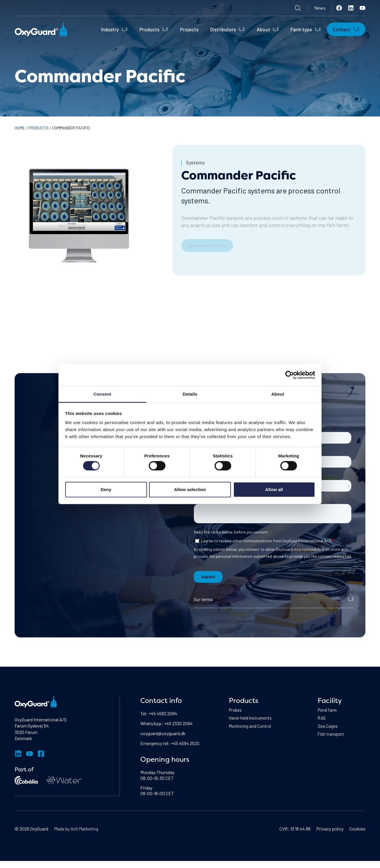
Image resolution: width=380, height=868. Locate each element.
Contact (346, 29)
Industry (114, 29)
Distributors (228, 29)
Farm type (306, 29)
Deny (106, 489)
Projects (189, 29)
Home (20, 128)
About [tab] (278, 394)
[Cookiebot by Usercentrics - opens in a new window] (290, 375)
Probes (236, 710)
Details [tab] (190, 394)
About (268, 29)
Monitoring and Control (251, 727)
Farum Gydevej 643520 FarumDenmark (32, 732)
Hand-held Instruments (251, 719)
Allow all (274, 489)
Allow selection (190, 489)
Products (154, 29)
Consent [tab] (102, 394)
